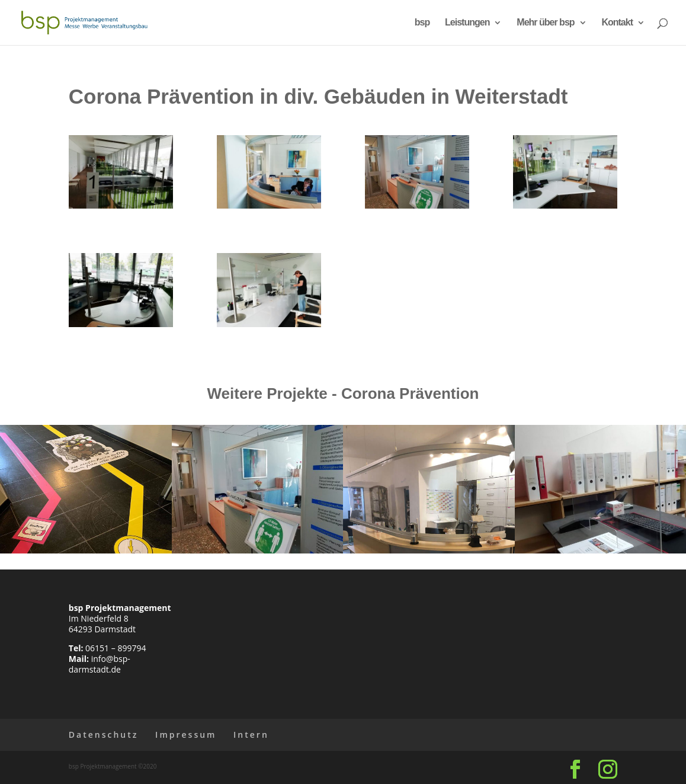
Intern (251, 735)
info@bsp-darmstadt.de (100, 664)
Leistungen (467, 23)
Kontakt (617, 23)
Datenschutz (104, 735)
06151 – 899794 (116, 648)
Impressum (186, 735)
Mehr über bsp (545, 23)
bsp (422, 23)
